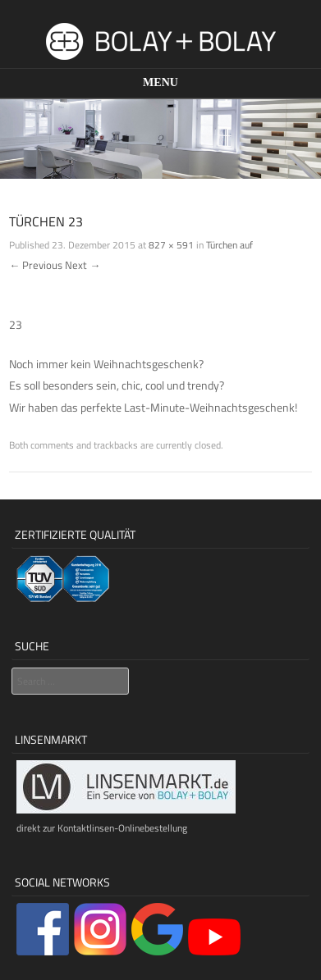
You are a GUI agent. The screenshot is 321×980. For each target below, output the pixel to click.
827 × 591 (171, 245)
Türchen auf (229, 245)
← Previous (36, 265)
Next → (83, 265)
